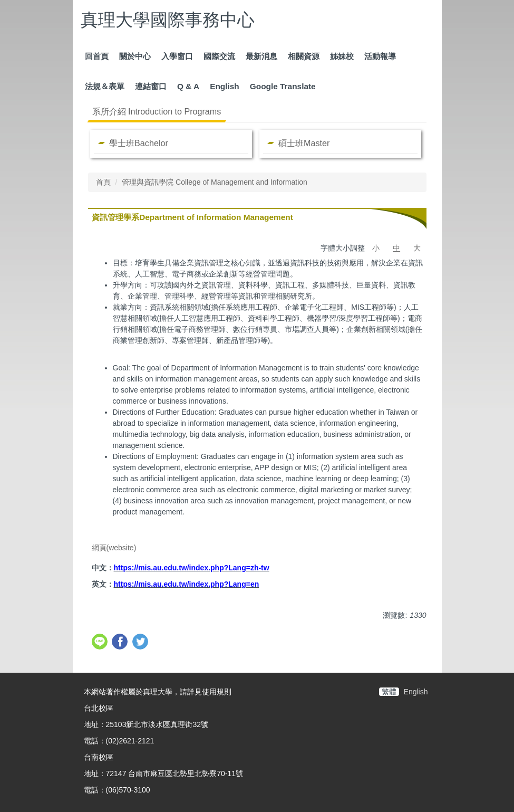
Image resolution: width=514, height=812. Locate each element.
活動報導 (380, 56)
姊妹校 (342, 56)
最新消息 (261, 56)
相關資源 (304, 56)
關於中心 (135, 56)
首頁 (103, 182)
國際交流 (219, 56)
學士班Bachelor (139, 143)
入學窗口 (177, 56)
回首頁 (97, 56)
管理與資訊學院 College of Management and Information (215, 182)
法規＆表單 (105, 86)
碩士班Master (304, 143)
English (225, 86)
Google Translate (283, 86)
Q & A (188, 86)
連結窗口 (151, 86)
